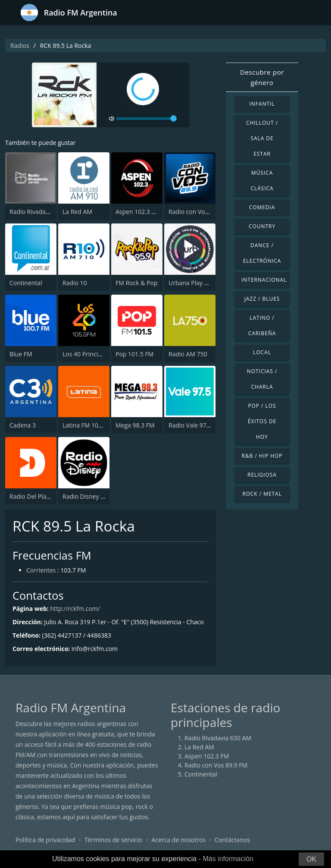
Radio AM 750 (188, 354)
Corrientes (41, 570)
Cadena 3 (23, 425)
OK (311, 859)
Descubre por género (262, 77)
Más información (228, 859)
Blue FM (21, 354)
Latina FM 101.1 (85, 425)
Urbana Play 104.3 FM (199, 283)
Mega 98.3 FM (135, 425)
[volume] (147, 119)
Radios (20, 46)
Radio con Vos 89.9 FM (200, 212)
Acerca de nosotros (179, 840)
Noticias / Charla (262, 379)
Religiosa (262, 475)
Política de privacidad (45, 840)
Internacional (264, 280)
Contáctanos (232, 840)
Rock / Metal (262, 494)
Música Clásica (262, 181)
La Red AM (77, 212)
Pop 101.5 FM (134, 354)
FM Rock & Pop (136, 283)
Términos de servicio (114, 840)
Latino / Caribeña (262, 325)
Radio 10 (75, 283)
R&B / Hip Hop (262, 456)
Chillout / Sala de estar (262, 138)
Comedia (262, 207)
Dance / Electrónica (262, 253)
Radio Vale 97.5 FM (195, 425)
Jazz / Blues (262, 299)
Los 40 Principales (88, 354)
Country (262, 226)
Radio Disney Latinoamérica (101, 496)
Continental (26, 283)
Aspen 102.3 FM (138, 212)
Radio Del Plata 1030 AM (44, 496)
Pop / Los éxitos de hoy (262, 421)
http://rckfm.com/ (75, 609)
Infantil (262, 104)
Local (262, 352)
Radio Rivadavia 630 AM (43, 212)
